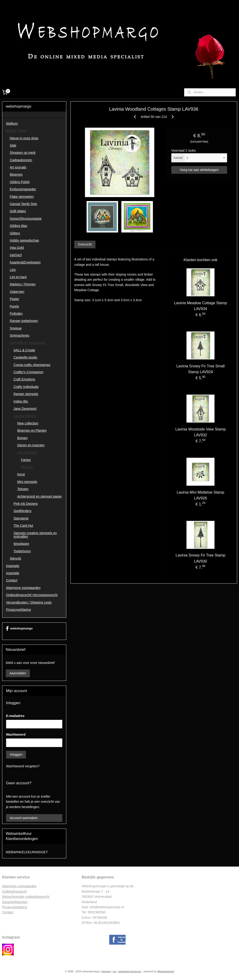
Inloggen (16, 755)
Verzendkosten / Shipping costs (29, 602)
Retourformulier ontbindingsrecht (26, 897)
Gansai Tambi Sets (23, 204)
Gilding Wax (19, 226)
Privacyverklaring (19, 610)
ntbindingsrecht (16, 891)
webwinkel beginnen (130, 971)
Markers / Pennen (23, 284)
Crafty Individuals (26, 387)
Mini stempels (27, 482)
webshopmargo (19, 628)
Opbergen (17, 292)
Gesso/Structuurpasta (26, 219)
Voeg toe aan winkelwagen (199, 170)
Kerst (21, 474)
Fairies (26, 460)
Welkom (12, 123)
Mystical (27, 467)
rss (114, 971)
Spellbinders (23, 511)
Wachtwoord (16, 734)
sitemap (106, 971)
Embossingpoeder (23, 189)
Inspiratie (13, 566)
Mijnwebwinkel (166, 971)
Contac (7, 912)
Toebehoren (22, 551)
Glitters (15, 233)
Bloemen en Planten (32, 430)
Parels (14, 306)
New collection (28, 423)
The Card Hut (23, 526)
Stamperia (21, 518)
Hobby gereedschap (24, 240)
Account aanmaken (24, 818)
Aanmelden (18, 673)
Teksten (23, 489)
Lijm (13, 270)
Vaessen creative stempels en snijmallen (35, 535)
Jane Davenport (25, 409)
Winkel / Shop (16, 131)
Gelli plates (18, 211)
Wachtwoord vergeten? (23, 766)
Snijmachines (19, 335)
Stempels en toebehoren (28, 343)
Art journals (18, 167)
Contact (12, 580)
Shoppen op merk (23, 153)
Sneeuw (16, 328)
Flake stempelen (22, 197)
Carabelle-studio (25, 357)
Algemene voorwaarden (23, 588)
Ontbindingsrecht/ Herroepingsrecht (32, 595)
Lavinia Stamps (25, 416)
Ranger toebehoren (24, 321)
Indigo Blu (21, 401)
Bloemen (16, 174)
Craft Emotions (24, 379)
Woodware (21, 544)
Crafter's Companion (28, 372)
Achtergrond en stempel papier (40, 496)
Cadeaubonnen (21, 160)
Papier (14, 299)
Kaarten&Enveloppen (25, 262)
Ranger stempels (26, 394)
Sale (13, 145)
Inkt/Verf (16, 255)
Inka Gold (17, 248)
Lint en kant (18, 277)
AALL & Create (24, 350)
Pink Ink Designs (26, 504)
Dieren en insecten (31, 445)
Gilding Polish (20, 182)
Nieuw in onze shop (24, 138)
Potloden (16, 314)
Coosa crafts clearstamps (32, 365)
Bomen (22, 438)
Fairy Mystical (27, 452)
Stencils (16, 558)
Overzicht (85, 245)
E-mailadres (15, 716)
